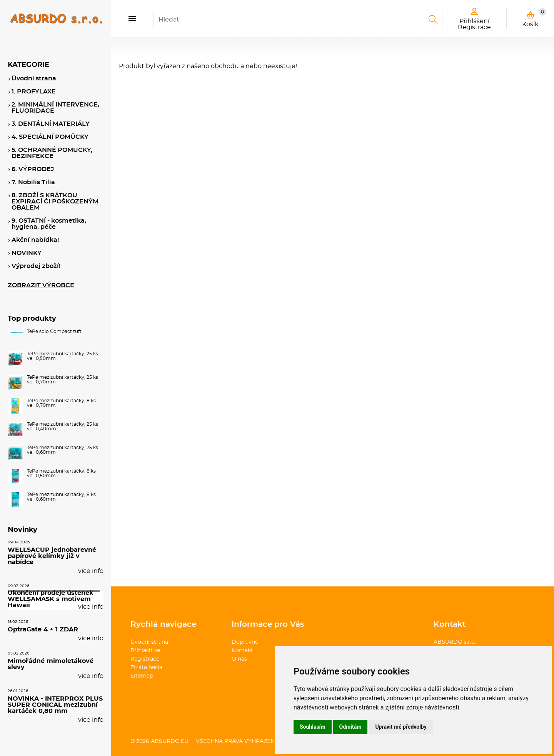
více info (91, 571)
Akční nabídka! (35, 240)
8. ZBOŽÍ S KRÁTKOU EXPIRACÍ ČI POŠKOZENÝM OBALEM (55, 201)
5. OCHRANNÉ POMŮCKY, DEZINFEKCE (52, 153)
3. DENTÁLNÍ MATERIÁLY (51, 124)
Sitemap (142, 676)
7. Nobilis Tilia (33, 182)
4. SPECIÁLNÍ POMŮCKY (50, 137)
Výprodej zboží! (36, 266)
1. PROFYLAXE (34, 92)
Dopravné (245, 642)
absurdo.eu (170, 741)
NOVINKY (27, 253)
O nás (239, 659)
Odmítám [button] (350, 727)
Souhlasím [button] (313, 727)
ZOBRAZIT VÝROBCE (41, 285)
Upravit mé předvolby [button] (401, 727)
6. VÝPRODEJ (33, 169)
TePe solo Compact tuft (54, 331)
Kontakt (242, 651)
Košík (534, 18)
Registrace (145, 659)
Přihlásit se (145, 651)
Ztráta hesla (146, 668)
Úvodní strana (149, 642)
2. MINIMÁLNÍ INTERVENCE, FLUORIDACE (55, 108)
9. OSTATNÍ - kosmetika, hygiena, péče (49, 224)
